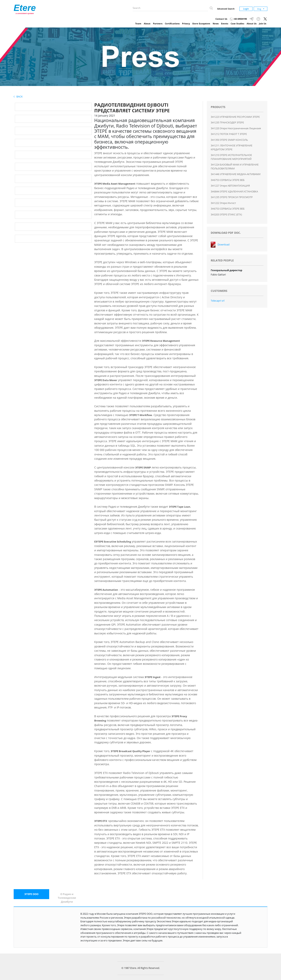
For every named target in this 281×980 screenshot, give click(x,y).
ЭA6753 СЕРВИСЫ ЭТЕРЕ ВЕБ (228, 180)
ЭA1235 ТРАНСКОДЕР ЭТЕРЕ (227, 122)
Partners (158, 23)
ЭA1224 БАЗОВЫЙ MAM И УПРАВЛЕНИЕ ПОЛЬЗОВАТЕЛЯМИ (235, 166)
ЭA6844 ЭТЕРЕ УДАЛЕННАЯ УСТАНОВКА (234, 191)
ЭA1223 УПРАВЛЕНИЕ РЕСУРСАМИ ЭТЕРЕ (235, 117)
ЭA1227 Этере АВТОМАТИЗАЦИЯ (230, 186)
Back (18, 96)
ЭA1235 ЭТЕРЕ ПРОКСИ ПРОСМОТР (232, 197)
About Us (252, 23)
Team (138, 23)
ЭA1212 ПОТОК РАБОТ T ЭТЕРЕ (229, 134)
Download (224, 244)
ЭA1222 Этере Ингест (223, 203)
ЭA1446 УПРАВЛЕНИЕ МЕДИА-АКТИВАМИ (236, 174)
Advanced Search (226, 9)
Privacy (186, 23)
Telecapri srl (218, 301)
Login (246, 9)
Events (225, 23)
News (216, 23)
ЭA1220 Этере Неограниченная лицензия (236, 128)
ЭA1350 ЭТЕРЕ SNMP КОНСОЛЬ (229, 140)
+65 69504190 (238, 19)
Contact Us (221, 19)
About (147, 23)
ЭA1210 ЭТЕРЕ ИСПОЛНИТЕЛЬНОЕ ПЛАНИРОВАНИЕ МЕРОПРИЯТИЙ (231, 157)
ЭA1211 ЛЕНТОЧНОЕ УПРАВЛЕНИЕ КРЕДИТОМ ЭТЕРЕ (232, 147)
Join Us (263, 23)
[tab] (31, 894)
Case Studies (237, 23)
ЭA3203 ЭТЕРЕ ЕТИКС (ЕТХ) (226, 214)
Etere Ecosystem (201, 23)
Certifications (172, 23)
